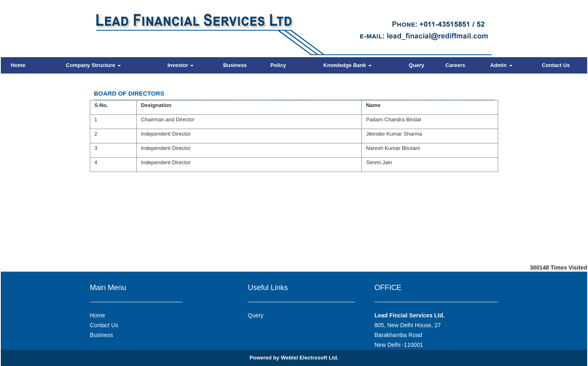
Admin (501, 65)
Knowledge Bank (347, 65)
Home (18, 65)
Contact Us (556, 65)
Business (235, 65)
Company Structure (93, 65)
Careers (455, 65)
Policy (278, 65)
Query (416, 65)
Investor (180, 65)
